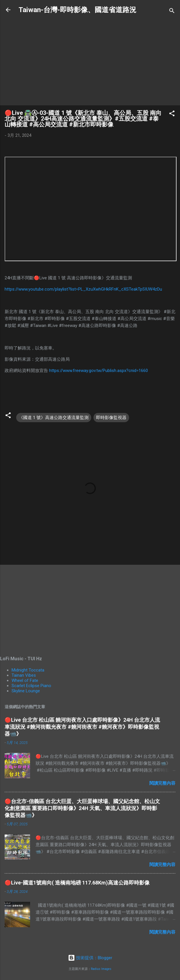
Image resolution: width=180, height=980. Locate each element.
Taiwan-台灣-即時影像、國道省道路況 (77, 10)
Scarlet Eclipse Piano (31, 686)
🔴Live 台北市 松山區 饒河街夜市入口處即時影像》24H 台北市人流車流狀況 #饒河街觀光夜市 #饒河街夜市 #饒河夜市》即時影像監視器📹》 (82, 727)
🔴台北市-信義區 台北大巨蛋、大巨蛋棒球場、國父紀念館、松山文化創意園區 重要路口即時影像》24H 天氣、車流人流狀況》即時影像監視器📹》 (82, 808)
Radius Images (101, 969)
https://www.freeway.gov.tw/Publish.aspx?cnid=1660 (99, 371)
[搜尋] (172, 12)
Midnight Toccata (28, 670)
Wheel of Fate (25, 680)
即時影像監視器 (111, 418)
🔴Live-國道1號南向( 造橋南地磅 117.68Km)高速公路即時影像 (77, 883)
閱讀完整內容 (162, 783)
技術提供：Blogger (90, 958)
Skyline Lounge (26, 691)
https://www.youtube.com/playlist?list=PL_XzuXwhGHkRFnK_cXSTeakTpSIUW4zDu (83, 289)
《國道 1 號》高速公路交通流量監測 (54, 418)
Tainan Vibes (24, 675)
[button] (172, 114)
